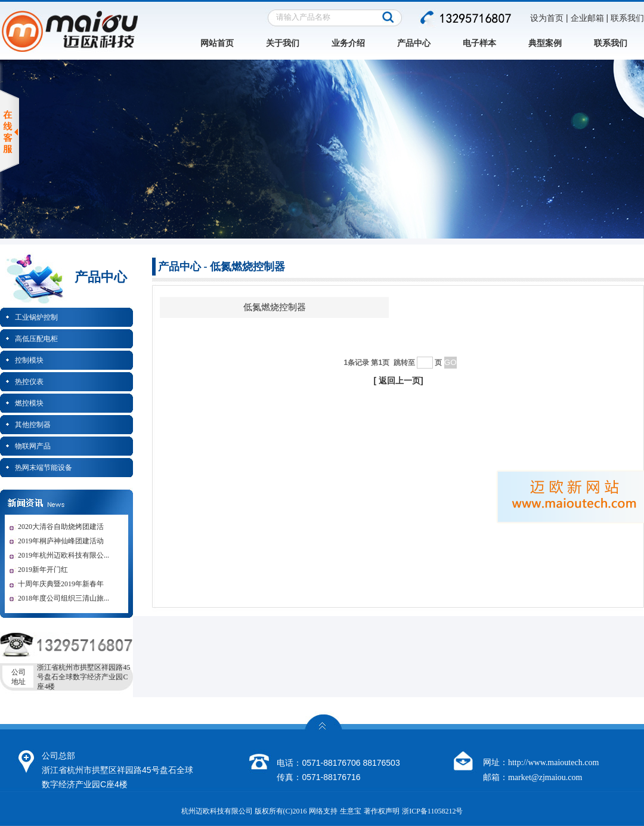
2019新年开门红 (43, 570)
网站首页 (217, 43)
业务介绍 (348, 43)
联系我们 (627, 18)
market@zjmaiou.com (545, 777)
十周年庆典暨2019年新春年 (61, 584)
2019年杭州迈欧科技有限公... (64, 555)
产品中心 (414, 43)
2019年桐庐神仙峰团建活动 (61, 541)
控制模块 (29, 360)
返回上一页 (400, 381)
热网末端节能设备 (44, 468)
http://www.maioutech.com (553, 762)
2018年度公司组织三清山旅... (64, 598)
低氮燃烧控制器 (275, 307)
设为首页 (547, 18)
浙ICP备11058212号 (432, 811)
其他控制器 (33, 425)
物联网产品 (33, 446)
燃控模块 (29, 403)
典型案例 (545, 43)
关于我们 (283, 43)
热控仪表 (29, 382)
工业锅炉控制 (36, 317)
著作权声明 (382, 811)
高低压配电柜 (36, 339)
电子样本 (479, 43)
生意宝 (351, 811)
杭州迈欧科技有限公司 (217, 811)
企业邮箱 (587, 18)
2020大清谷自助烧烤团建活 (61, 527)
